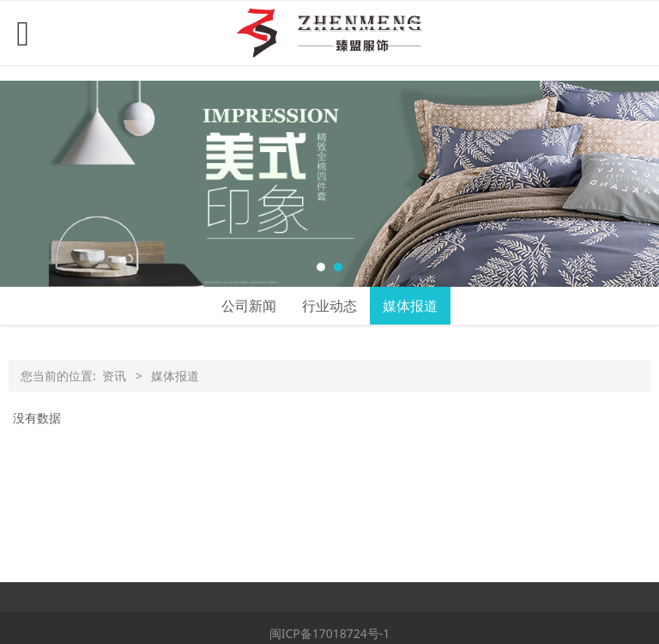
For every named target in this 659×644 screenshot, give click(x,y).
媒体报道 (410, 306)
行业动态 (329, 306)
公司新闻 (249, 306)
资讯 (114, 376)
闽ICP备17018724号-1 (330, 633)
